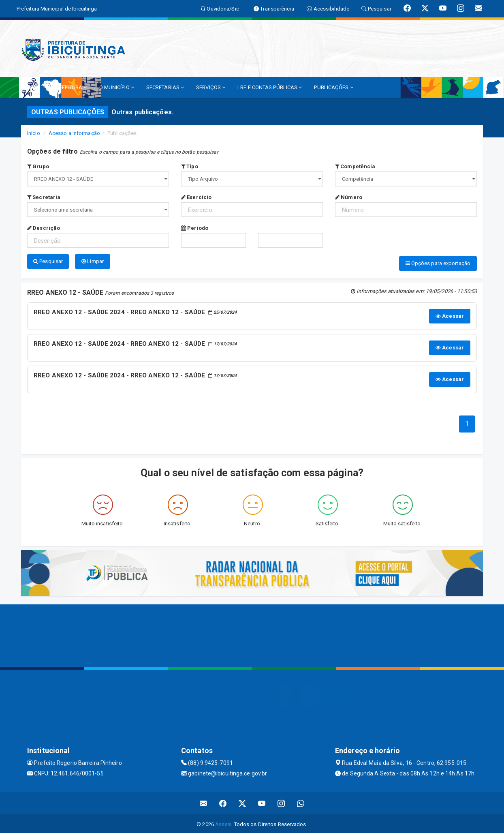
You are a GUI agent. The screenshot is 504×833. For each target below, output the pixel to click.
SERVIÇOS (211, 87)
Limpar (93, 261)
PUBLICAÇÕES (333, 87)
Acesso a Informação (74, 133)
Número (349, 197)
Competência (355, 166)
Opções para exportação (438, 263)
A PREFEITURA (67, 87)
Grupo (38, 166)
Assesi (223, 823)
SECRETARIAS (165, 87)
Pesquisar (48, 261)
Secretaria (44, 197)
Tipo (190, 166)
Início (34, 133)
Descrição (44, 228)
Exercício (196, 197)
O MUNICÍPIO (117, 87)
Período (195, 228)
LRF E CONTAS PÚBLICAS (270, 87)
